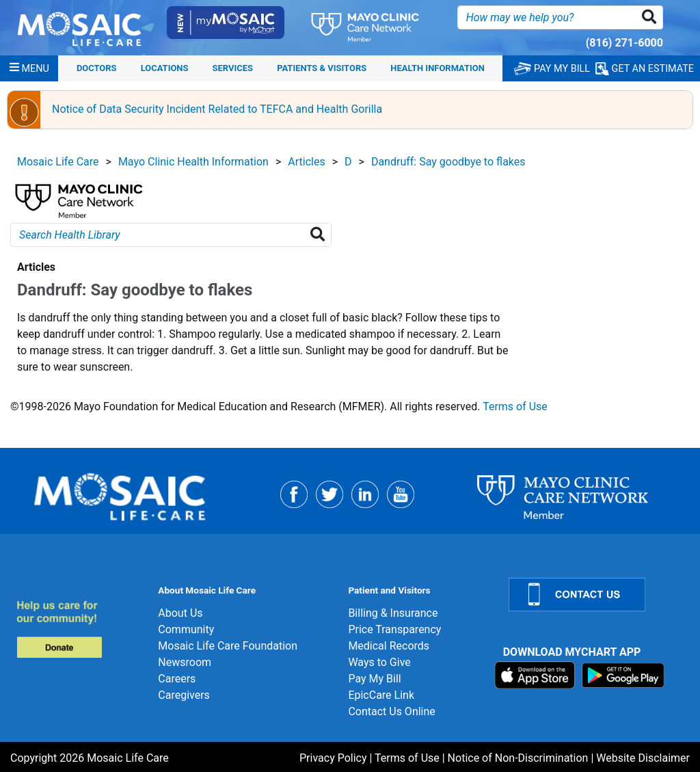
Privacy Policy (333, 758)
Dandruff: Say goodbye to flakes (448, 162)
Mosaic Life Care (58, 162)
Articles (306, 162)
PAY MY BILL (552, 69)
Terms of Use (515, 407)
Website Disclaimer (643, 758)
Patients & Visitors (322, 68)
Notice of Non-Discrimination (518, 758)
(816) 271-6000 (624, 43)
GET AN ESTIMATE (645, 69)
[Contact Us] (596, 595)
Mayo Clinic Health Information (193, 162)
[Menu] (29, 68)
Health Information (437, 68)
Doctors (97, 68)
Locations (165, 68)
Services (233, 68)
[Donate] (79, 629)
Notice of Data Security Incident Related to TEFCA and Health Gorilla (217, 109)
